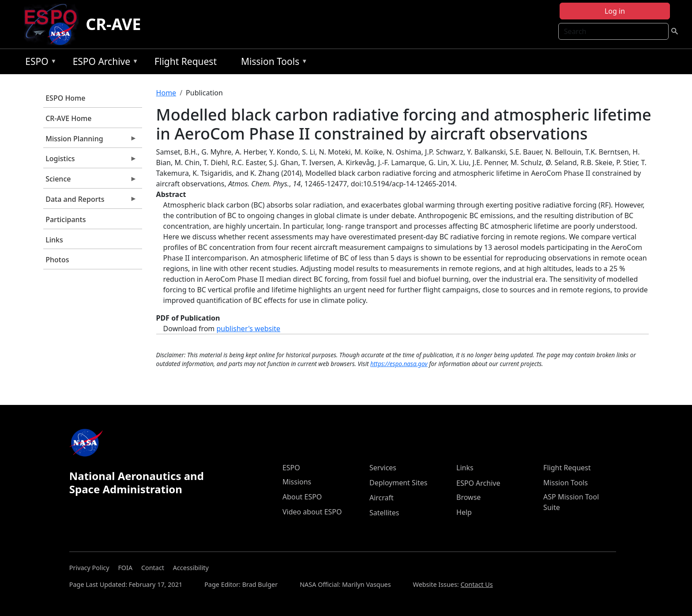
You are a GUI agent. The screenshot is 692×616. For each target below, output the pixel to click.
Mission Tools (272, 63)
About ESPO (302, 497)
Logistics (90, 161)
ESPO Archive (103, 63)
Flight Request (186, 61)
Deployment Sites (398, 483)
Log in (615, 11)
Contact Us (476, 584)
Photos (57, 260)
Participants (66, 219)
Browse (468, 497)
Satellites (384, 513)
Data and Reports (90, 201)
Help (464, 512)
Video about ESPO (312, 512)
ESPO (39, 63)
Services (383, 468)
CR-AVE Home (68, 118)
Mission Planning (90, 141)
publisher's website (248, 329)
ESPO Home (65, 98)
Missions (297, 482)
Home (166, 93)
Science (90, 181)
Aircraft (382, 498)
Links (54, 240)
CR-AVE (113, 24)
